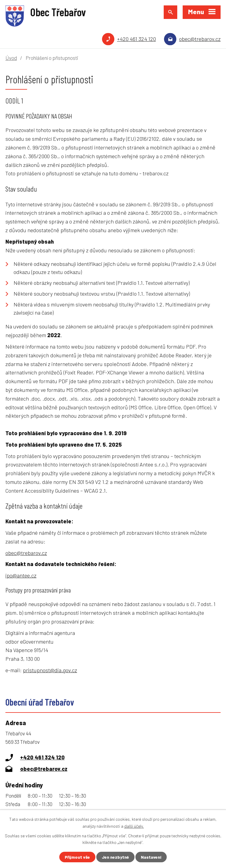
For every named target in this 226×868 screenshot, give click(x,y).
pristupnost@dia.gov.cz (50, 670)
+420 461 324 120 (136, 39)
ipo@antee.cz (21, 575)
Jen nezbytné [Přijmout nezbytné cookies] (115, 857)
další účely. (134, 826)
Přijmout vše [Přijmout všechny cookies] (77, 857)
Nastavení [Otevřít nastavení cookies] (151, 857)
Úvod (11, 58)
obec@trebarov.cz (200, 39)
